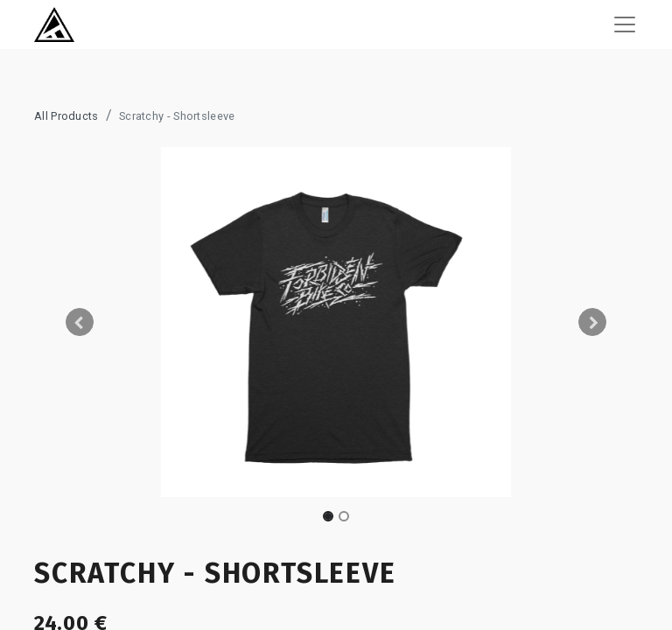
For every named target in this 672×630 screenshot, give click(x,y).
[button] (80, 322)
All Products (66, 116)
